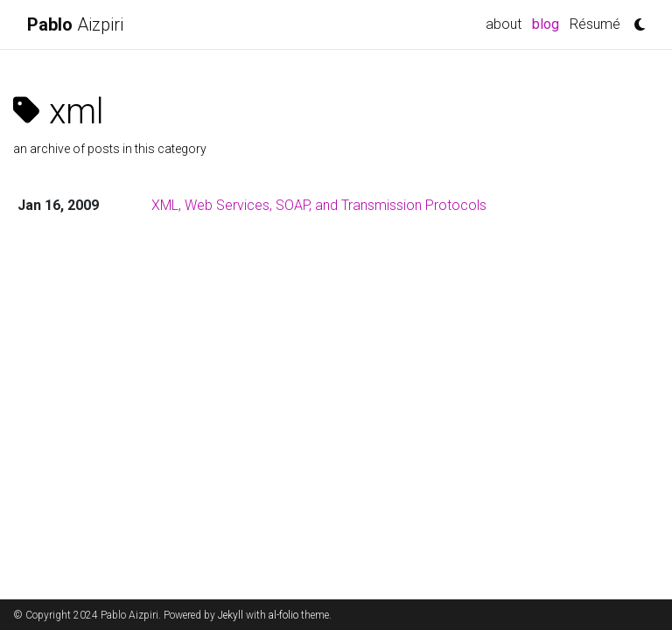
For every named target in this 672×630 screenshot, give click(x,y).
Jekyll (231, 615)
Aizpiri (75, 24)
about (504, 24)
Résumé (595, 24)
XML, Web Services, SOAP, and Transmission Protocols (319, 205)
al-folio (283, 615)
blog (548, 23)
